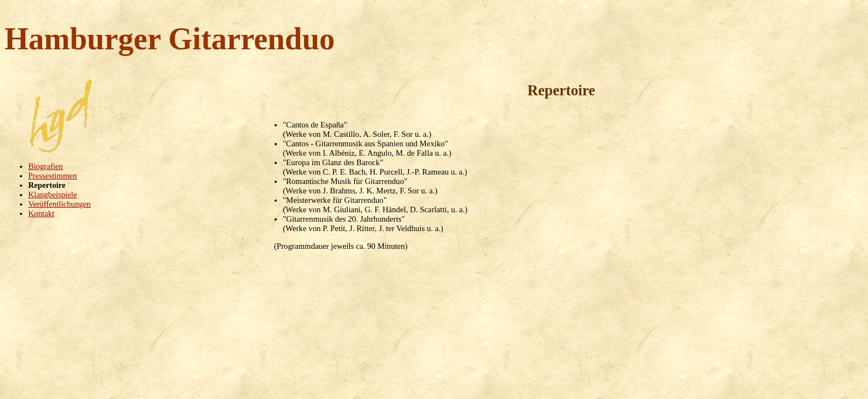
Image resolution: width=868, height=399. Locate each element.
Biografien (46, 166)
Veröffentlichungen (60, 204)
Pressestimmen (53, 176)
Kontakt (41, 213)
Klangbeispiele (53, 195)
